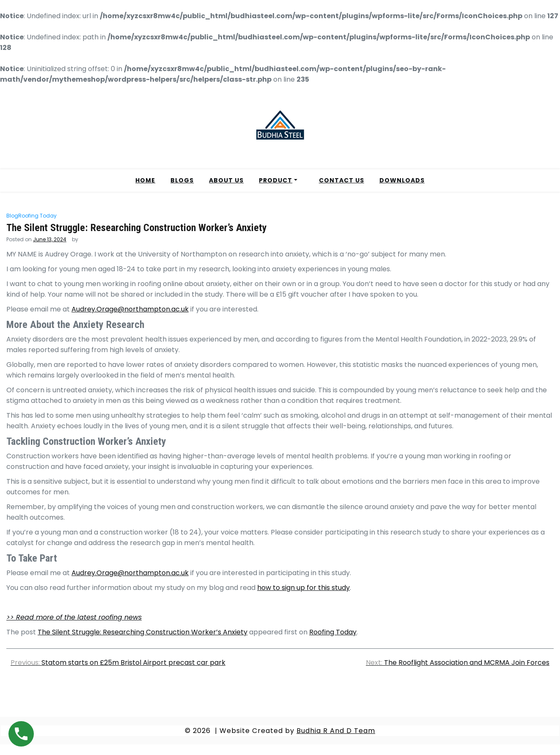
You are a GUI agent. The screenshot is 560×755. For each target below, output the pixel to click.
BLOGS (182, 180)
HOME (145, 180)
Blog (12, 216)
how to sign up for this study (303, 588)
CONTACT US (342, 180)
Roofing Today (37, 216)
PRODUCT (276, 180)
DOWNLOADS (402, 180)
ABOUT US (226, 180)
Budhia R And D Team (336, 731)
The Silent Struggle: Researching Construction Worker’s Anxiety (143, 632)
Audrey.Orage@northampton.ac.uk (130, 309)
